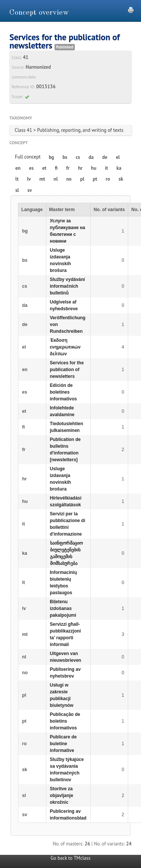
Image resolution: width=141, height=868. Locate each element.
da (91, 157)
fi (56, 168)
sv (30, 190)
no (69, 179)
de (105, 157)
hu (94, 168)
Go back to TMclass (71, 858)
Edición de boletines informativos (64, 392)
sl (17, 190)
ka (119, 168)
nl (56, 179)
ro (108, 179)
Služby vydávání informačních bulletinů (67, 286)
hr (80, 168)
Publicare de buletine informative (63, 744)
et (44, 168)
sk (121, 179)
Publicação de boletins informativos (65, 721)
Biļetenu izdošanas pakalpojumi (63, 608)
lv (29, 179)
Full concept (28, 157)
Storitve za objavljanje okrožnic (62, 796)
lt (17, 179)
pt (95, 179)
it (106, 168)
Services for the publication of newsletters (67, 370)
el (118, 157)
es (31, 168)
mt (42, 179)
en (18, 168)
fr (68, 168)
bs (65, 157)
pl (82, 179)
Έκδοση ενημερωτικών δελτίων (65, 347)
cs (78, 157)
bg (52, 157)
